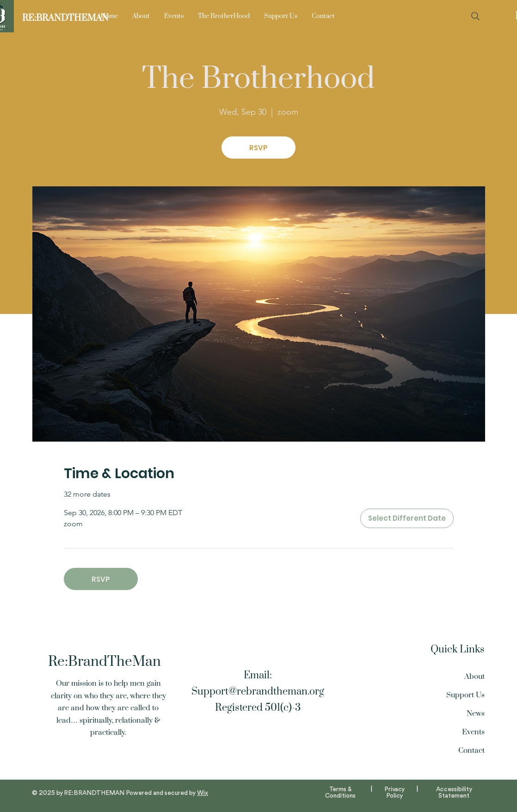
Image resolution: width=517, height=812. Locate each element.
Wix (203, 793)
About (474, 677)
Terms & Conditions (340, 793)
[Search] (475, 16)
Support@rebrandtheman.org (258, 692)
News (476, 714)
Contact (471, 750)
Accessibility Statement (454, 793)
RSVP (258, 148)
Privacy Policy (394, 793)
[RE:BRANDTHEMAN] (65, 18)
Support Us (465, 695)
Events (473, 732)
